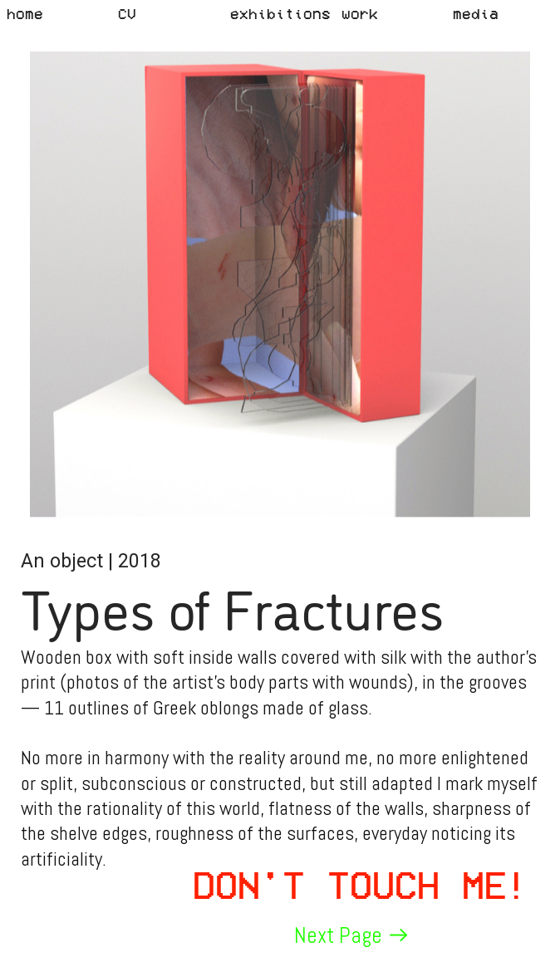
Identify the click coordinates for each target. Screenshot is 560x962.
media (476, 13)
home (25, 13)
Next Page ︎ (352, 935)
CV (127, 13)
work (360, 13)
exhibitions (280, 13)
